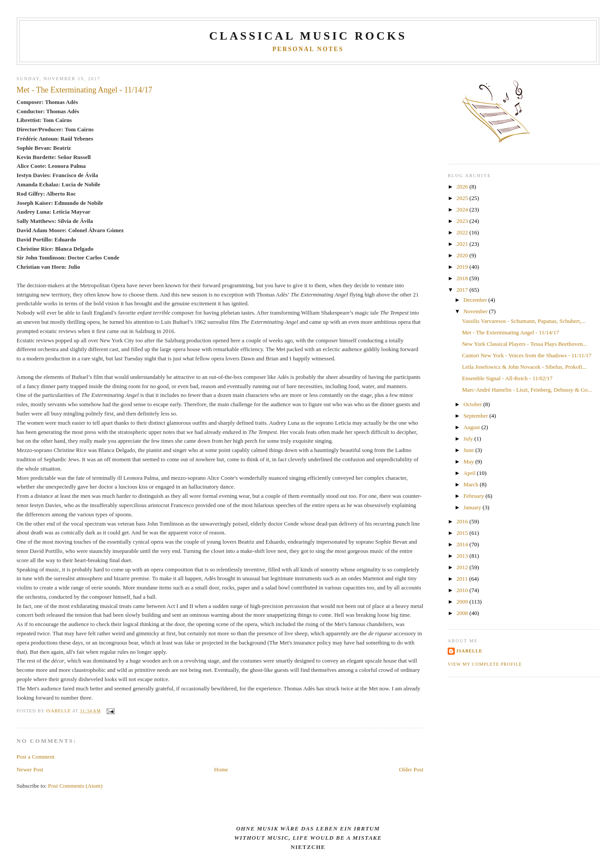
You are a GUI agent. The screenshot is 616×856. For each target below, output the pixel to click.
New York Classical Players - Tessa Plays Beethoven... (524, 344)
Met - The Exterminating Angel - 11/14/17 (510, 332)
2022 (463, 232)
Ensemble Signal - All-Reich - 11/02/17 (507, 378)
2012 (463, 567)
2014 (463, 544)
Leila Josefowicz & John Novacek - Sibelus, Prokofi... (524, 367)
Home (221, 769)
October (473, 404)
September (477, 416)
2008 (463, 613)
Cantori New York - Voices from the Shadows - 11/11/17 (527, 355)
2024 (463, 209)
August (473, 427)
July (469, 439)
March (472, 484)
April (470, 473)
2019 (463, 267)
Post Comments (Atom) (75, 786)
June (469, 450)
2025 (463, 198)
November (476, 311)
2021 (463, 244)
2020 (463, 255)
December (476, 300)
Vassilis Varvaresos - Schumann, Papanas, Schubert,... (523, 321)
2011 (463, 579)
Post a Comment (36, 757)
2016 (463, 521)
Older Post (411, 769)
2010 (463, 590)
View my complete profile (485, 664)
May (469, 461)
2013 (463, 556)
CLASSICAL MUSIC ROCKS (308, 36)
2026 (463, 187)
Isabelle (469, 651)
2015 (463, 533)
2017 (463, 290)
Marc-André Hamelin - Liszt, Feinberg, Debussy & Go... (527, 390)
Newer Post (30, 769)
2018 (463, 278)
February (475, 496)
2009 (463, 602)
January (473, 507)
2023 (463, 221)
